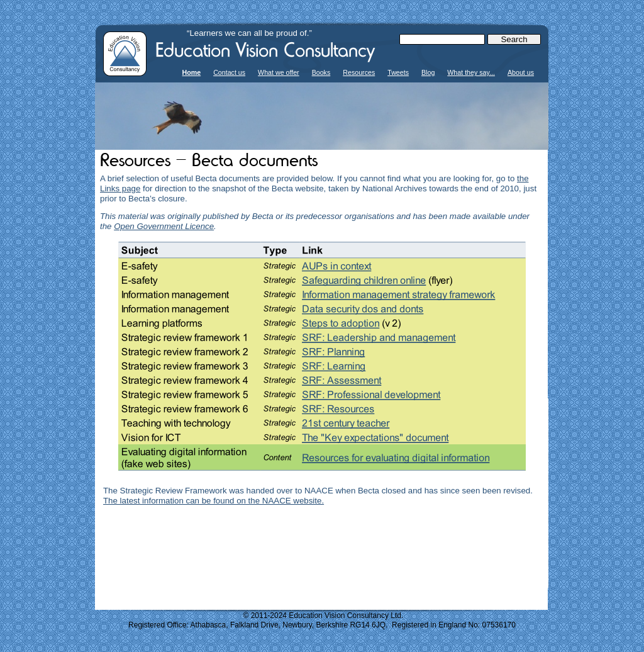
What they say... (471, 72)
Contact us (229, 72)
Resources (359, 72)
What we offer (279, 72)
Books (321, 72)
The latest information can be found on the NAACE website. (214, 501)
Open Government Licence (164, 226)
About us (521, 72)
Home (192, 72)
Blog (428, 72)
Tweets (398, 72)
